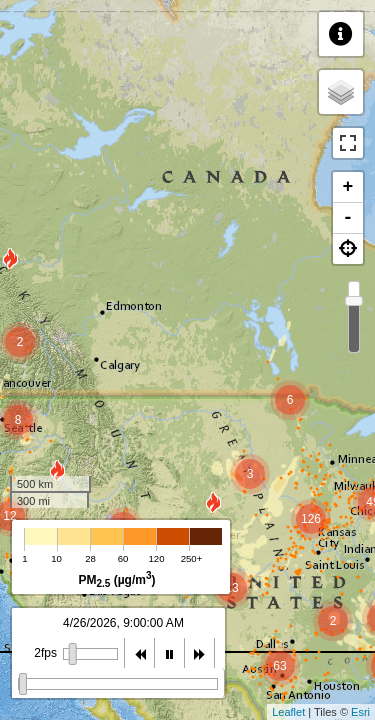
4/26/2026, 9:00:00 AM (123, 623)
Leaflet (288, 712)
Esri (360, 712)
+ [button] (348, 187)
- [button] (348, 218)
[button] (348, 249)
